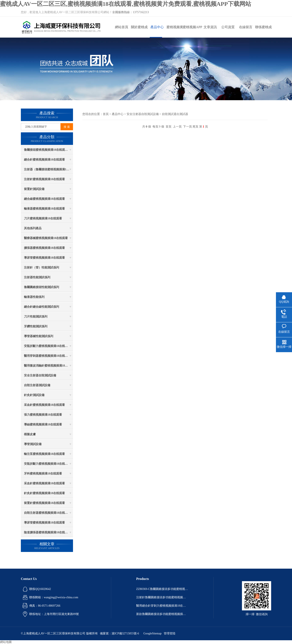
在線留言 (246, 27)
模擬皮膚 (30, 434)
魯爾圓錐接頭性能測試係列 (42, 287)
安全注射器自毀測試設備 (40, 375)
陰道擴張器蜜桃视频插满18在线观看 (47, 532)
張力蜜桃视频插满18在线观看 (43, 415)
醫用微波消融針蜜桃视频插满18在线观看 (48, 366)
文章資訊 (210, 27)
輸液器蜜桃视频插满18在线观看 (44, 209)
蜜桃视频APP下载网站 (192, 31)
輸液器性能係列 (34, 297)
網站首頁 (122, 27)
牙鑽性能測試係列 (36, 326)
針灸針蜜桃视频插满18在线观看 (44, 493)
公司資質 (228, 27)
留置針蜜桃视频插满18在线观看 (44, 503)
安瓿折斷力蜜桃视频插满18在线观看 (47, 346)
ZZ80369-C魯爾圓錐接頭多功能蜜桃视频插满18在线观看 (162, 589)
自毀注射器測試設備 (37, 385)
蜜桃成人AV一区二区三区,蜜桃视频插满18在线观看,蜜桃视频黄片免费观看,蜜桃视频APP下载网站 (126, 4)
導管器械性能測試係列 (39, 336)
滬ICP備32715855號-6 (125, 633)
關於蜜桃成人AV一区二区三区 (139, 31)
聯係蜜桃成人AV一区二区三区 (263, 31)
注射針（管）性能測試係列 (42, 268)
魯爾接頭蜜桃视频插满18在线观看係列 (48, 150)
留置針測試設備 (34, 189)
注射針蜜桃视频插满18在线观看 (44, 179)
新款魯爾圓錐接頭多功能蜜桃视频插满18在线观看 (162, 614)
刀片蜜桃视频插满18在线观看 (43, 218)
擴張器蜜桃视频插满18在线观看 (44, 248)
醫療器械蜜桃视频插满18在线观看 (46, 238)
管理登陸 (170, 633)
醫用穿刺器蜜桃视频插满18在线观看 (47, 356)
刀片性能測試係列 (36, 317)
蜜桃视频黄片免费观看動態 (175, 31)
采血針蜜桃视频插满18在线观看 (44, 405)
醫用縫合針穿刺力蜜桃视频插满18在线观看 (162, 606)
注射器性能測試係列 (37, 277)
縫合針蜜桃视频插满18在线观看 (44, 160)
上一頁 (177, 127)
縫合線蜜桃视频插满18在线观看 (44, 199)
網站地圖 (6, 642)
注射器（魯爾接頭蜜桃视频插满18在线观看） (48, 169)
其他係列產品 (33, 228)
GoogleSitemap (153, 633)
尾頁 (195, 127)
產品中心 (157, 27)
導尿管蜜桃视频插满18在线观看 (44, 258)
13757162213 (141, 12)
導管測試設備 (33, 444)
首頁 (106, 114)
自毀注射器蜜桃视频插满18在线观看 (47, 513)
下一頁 (188, 127)
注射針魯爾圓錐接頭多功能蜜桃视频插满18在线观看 (162, 597)
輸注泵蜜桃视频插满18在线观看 (44, 454)
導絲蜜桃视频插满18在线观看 (43, 424)
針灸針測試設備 (34, 395)
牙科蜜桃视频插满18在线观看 (43, 474)
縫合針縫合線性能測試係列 (42, 307)
